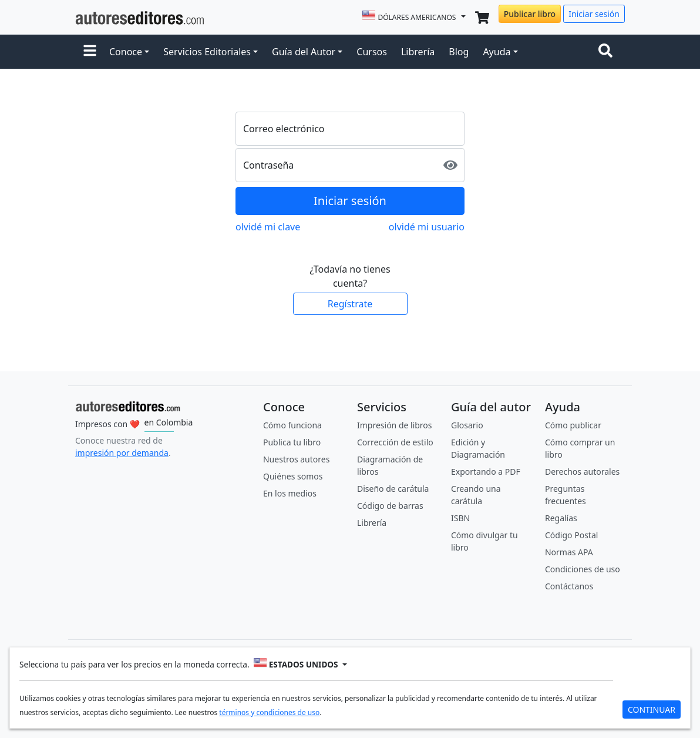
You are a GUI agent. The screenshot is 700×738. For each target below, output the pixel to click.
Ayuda (497, 52)
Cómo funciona (292, 425)
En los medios (290, 493)
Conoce (126, 52)
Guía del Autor (304, 52)
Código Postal (571, 535)
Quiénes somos (293, 476)
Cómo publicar (573, 425)
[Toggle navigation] (608, 52)
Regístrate (350, 304)
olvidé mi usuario (427, 227)
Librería (418, 52)
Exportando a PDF (486, 472)
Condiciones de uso (583, 569)
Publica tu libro (292, 442)
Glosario (467, 425)
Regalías (561, 518)
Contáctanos (569, 586)
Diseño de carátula (393, 489)
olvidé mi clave (268, 227)
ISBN (460, 518)
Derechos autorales (582, 472)
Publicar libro (530, 14)
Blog (459, 52)
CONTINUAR (652, 710)
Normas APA (569, 552)
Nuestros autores (296, 459)
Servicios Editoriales (207, 52)
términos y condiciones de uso (269, 712)
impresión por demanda (122, 453)
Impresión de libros (395, 425)
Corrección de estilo (395, 442)
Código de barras (390, 506)
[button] (90, 52)
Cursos (372, 52)
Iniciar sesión (594, 14)
